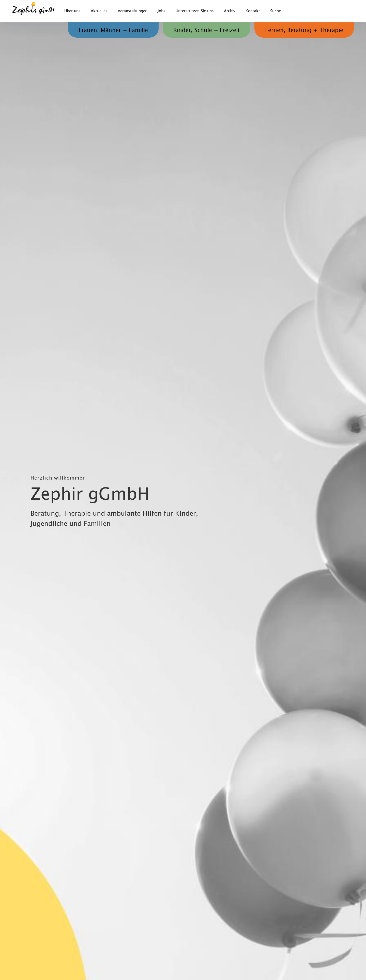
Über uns (72, 11)
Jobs (162, 11)
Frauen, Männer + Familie (113, 30)
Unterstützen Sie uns (195, 11)
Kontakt (253, 11)
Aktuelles (99, 11)
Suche (276, 11)
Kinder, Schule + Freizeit (207, 30)
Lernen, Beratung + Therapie (304, 30)
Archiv (230, 11)
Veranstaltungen (133, 11)
